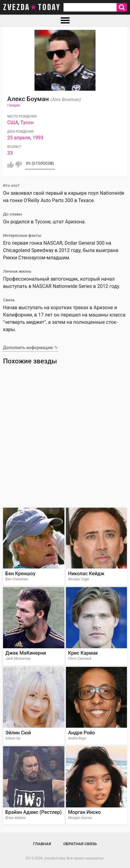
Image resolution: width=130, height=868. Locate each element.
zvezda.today (55, 858)
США (13, 123)
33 (10, 153)
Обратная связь (80, 844)
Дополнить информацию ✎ (31, 348)
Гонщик (14, 105)
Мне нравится (11, 165)
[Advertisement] (65, 438)
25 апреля (19, 138)
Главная (42, 844)
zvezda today (32, 7)
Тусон (27, 123)
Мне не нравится (18, 165)
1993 (38, 138)
